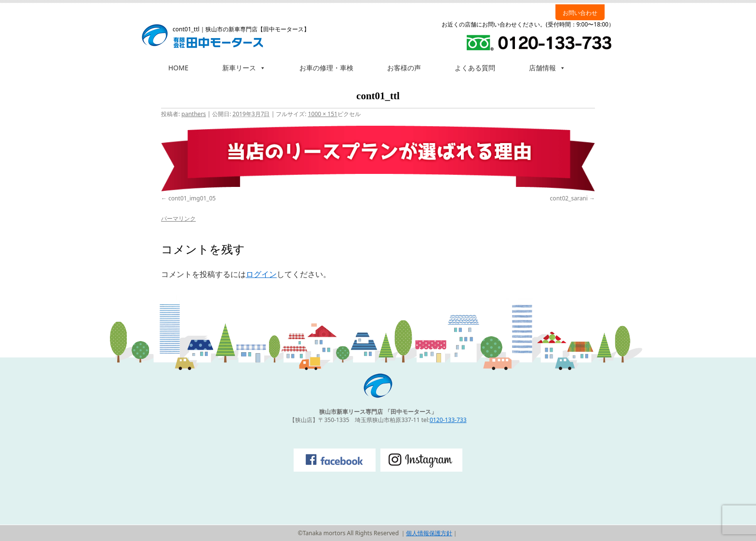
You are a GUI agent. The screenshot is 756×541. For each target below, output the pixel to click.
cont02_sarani (569, 198)
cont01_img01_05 (192, 198)
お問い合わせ (580, 13)
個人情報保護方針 (429, 533)
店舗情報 (547, 68)
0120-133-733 (448, 420)
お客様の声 (404, 68)
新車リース (244, 68)
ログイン (261, 274)
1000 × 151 (323, 114)
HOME (178, 68)
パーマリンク (178, 218)
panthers (194, 114)
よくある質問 (475, 68)
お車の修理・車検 (326, 68)
